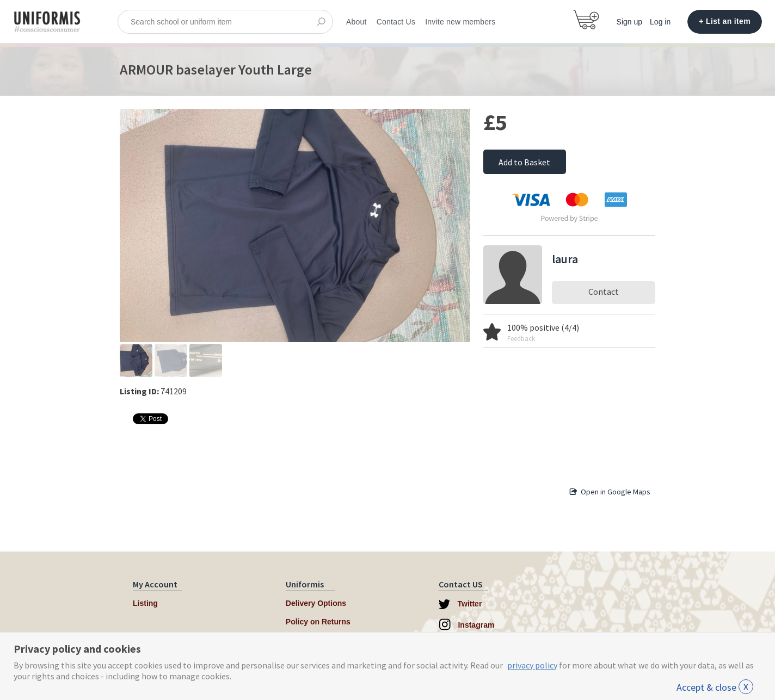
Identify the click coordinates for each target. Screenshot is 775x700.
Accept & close (715, 687)
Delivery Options (316, 603)
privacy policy (532, 665)
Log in (660, 22)
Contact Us (396, 22)
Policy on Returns (318, 622)
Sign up (629, 22)
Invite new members (460, 22)
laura (565, 259)
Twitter (460, 604)
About (356, 22)
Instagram (467, 624)
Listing (145, 603)
